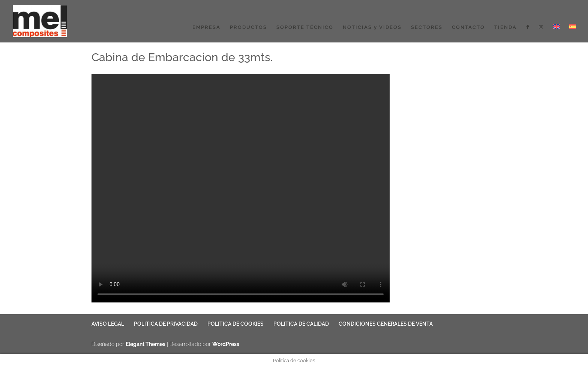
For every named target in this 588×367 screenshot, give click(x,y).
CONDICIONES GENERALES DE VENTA (386, 324)
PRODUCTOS (248, 27)
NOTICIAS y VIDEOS (372, 27)
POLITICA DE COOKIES (235, 324)
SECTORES (427, 27)
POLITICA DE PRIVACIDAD (166, 324)
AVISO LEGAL (108, 324)
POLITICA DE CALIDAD (301, 324)
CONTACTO (468, 27)
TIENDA (505, 27)
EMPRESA (206, 27)
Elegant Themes (145, 344)
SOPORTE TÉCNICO (305, 27)
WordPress (226, 344)
